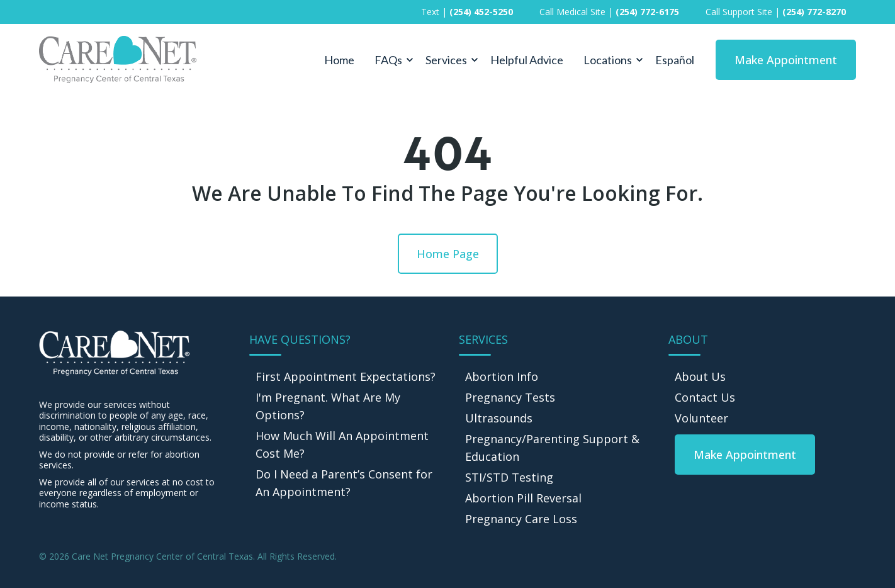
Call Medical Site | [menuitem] (609, 12)
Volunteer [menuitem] (701, 418)
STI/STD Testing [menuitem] (509, 477)
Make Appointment (786, 60)
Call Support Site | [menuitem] (776, 12)
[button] (390, 60)
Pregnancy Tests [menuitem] (510, 397)
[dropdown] (390, 60)
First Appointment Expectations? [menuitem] (346, 376)
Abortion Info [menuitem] (502, 376)
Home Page (448, 254)
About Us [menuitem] (700, 376)
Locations (608, 60)
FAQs (388, 60)
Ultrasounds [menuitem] (499, 418)
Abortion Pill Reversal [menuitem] (523, 498)
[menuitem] (745, 455)
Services (446, 60)
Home (339, 60)
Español (675, 60)
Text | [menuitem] (467, 12)
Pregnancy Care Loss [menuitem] (521, 519)
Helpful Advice (527, 60)
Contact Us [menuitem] (705, 397)
